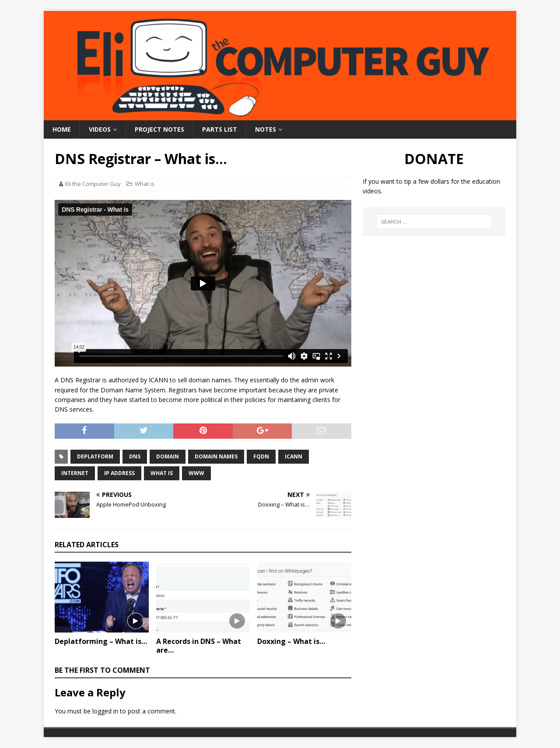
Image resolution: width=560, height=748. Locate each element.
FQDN (261, 456)
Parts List (220, 129)
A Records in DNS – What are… (199, 646)
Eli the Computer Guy (93, 184)
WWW (196, 473)
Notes (266, 129)
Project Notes (159, 129)
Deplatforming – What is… (101, 641)
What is (145, 184)
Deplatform (95, 456)
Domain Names (216, 456)
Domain (168, 456)
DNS (135, 456)
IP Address (119, 473)
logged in (105, 711)
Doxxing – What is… (291, 641)
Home (62, 129)
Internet (75, 473)
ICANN (294, 456)
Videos (100, 129)
